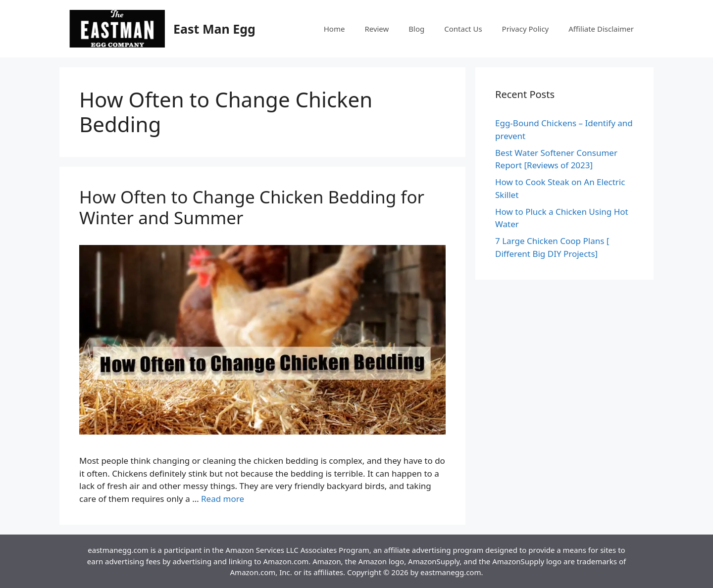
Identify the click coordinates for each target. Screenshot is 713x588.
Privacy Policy (526, 29)
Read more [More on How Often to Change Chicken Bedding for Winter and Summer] (223, 499)
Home (334, 29)
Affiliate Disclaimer (601, 29)
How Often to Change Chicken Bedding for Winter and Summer (252, 207)
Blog (416, 29)
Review (377, 29)
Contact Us (463, 29)
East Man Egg (214, 29)
